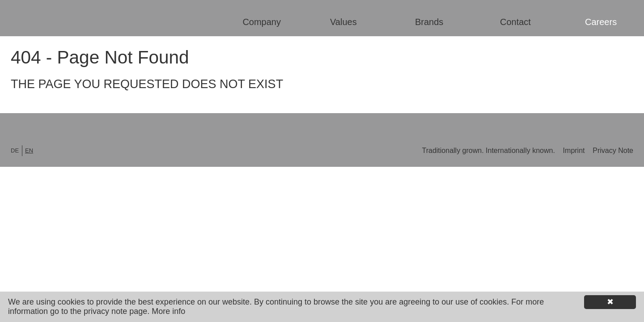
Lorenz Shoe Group (69, 19)
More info (168, 311)
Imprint (575, 150)
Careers (601, 22)
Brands (429, 22)
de (15, 150)
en (29, 150)
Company (262, 22)
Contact (515, 22)
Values (343, 22)
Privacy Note (613, 150)
